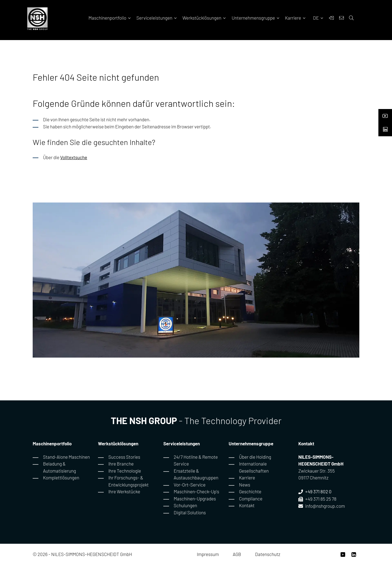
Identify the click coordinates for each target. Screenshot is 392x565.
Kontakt (247, 505)
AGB (237, 554)
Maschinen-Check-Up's (196, 491)
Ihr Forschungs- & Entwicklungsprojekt (128, 481)
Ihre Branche (121, 464)
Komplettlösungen (61, 478)
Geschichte (250, 491)
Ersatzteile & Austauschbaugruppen (196, 474)
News (245, 485)
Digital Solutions (190, 512)
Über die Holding (255, 457)
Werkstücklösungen (205, 18)
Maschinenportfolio (110, 18)
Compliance (251, 498)
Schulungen (185, 505)
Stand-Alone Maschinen (66, 457)
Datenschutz (268, 554)
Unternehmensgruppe (256, 18)
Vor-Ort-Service (190, 485)
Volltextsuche (74, 157)
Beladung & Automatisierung (59, 467)
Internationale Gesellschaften (254, 467)
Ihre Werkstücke (124, 491)
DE (316, 18)
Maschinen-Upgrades (195, 498)
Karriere (296, 18)
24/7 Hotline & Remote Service (196, 460)
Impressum (208, 554)
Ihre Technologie (125, 471)
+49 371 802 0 (318, 491)
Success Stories (124, 457)
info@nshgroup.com (325, 506)
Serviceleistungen (157, 18)
